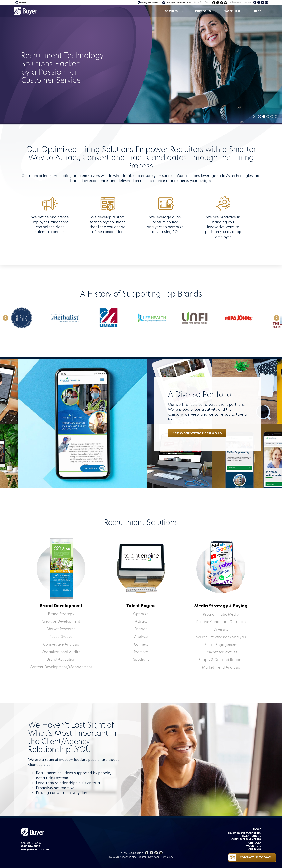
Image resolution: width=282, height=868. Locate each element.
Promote (141, 652)
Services (172, 11)
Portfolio (203, 11)
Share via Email (226, 3)
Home (23, 3)
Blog (258, 11)
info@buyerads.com (179, 3)
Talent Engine (251, 836)
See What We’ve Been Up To (197, 433)
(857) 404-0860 (150, 3)
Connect (141, 644)
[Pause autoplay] (260, 116)
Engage (141, 629)
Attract (141, 621)
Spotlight (141, 659)
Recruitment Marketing (244, 833)
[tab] (264, 116)
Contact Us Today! (255, 857)
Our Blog (255, 849)
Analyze (141, 637)
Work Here (233, 11)
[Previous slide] (250, 116)
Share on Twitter (218, 3)
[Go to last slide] (5, 318)
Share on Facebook (214, 3)
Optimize (141, 614)
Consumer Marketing (246, 839)
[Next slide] (254, 116)
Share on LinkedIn (222, 3)
